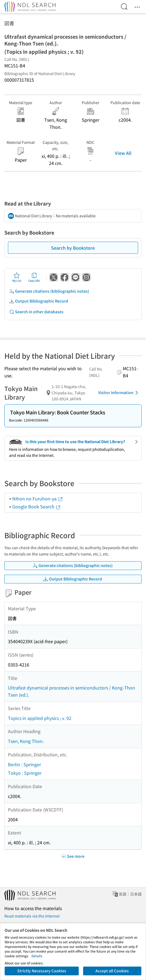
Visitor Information (119, 393)
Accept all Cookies (112, 971)
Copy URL (34, 277)
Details (37, 956)
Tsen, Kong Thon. (26, 741)
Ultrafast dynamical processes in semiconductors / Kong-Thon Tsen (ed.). (71, 691)
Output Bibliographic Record (39, 301)
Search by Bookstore (73, 248)
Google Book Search (37, 506)
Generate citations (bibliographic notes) (49, 291)
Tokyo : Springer (25, 773)
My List (17, 277)
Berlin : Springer (24, 764)
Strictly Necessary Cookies (42, 971)
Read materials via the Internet (32, 916)
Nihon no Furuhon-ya (38, 498)
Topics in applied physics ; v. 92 (40, 718)
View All (123, 153)
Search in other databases (36, 312)
